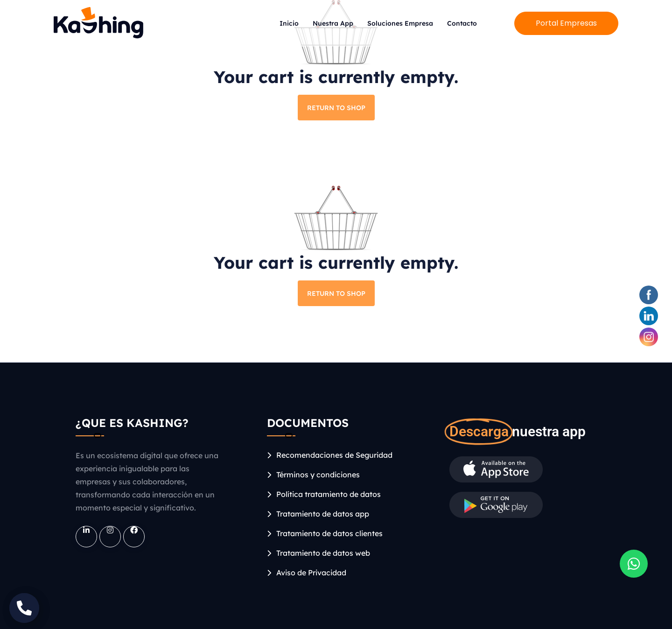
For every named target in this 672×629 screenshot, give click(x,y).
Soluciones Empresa (400, 23)
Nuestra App (333, 23)
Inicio (289, 23)
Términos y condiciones (318, 475)
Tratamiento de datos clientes (329, 533)
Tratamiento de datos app (323, 514)
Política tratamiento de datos (329, 494)
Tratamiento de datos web (323, 553)
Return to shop (336, 108)
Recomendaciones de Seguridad (334, 455)
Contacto (462, 23)
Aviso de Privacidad (311, 573)
